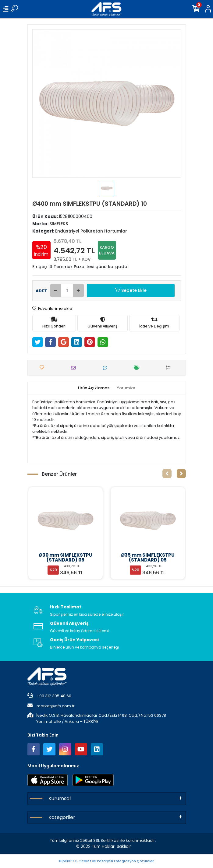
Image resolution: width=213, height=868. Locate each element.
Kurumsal (60, 798)
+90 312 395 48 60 (49, 696)
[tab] (94, 388)
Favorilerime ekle (52, 308)
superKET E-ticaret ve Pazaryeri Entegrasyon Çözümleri (106, 861)
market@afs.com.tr (51, 706)
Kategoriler (62, 817)
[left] (167, 474)
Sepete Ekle (130, 290)
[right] (181, 474)
